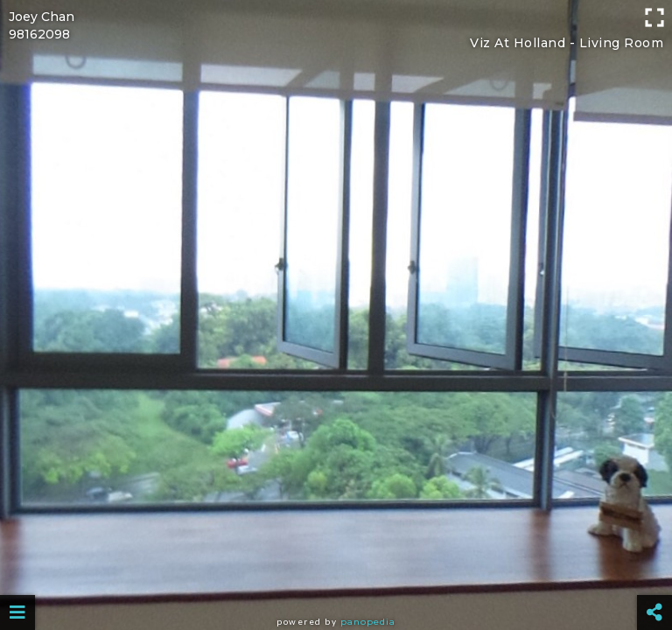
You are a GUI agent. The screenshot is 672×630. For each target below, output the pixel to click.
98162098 (39, 34)
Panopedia (368, 622)
